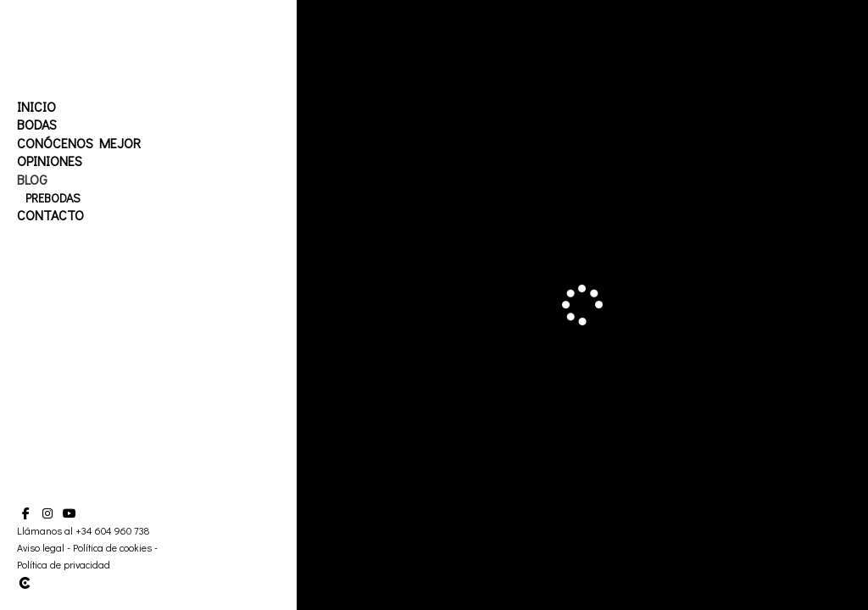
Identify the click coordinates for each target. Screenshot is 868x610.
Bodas (37, 124)
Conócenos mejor (79, 143)
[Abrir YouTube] (70, 513)
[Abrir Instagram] (47, 513)
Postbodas (58, 216)
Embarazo (55, 234)
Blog (32, 179)
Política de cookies (112, 547)
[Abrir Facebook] (25, 513)
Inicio (36, 106)
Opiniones (50, 161)
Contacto (50, 252)
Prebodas (53, 198)
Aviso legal (41, 547)
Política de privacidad (64, 564)
